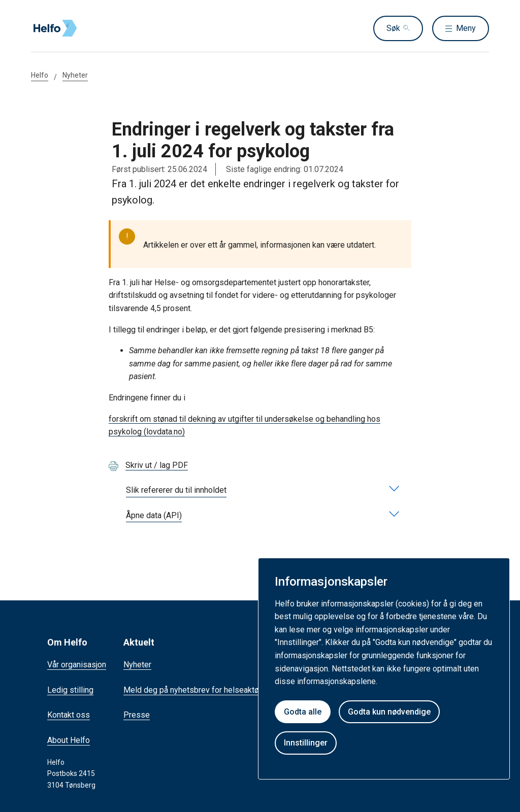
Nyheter (75, 75)
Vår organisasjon (77, 665)
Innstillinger (306, 743)
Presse (137, 715)
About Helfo (69, 740)
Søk (393, 28)
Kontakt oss (69, 715)
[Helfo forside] (104, 28)
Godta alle (303, 712)
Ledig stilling (70, 690)
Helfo (40, 75)
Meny (466, 28)
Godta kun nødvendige (389, 712)
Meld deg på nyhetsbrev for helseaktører (196, 690)
